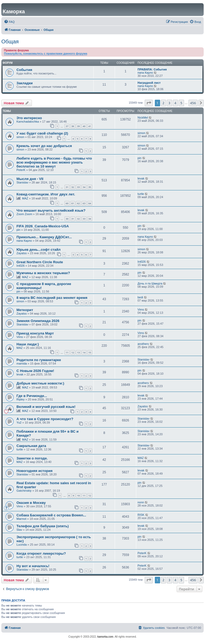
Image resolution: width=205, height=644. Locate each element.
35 (90, 187)
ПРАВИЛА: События (152, 69)
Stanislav (22, 182)
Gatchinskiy (24, 491)
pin (140, 158)
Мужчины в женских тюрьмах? (43, 273)
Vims (141, 310)
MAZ (25, 198)
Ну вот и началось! (33, 566)
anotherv (143, 344)
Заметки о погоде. (32, 458)
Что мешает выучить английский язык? (51, 210)
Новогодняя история (35, 471)
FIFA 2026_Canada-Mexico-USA (43, 226)
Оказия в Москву (31, 503)
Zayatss (22, 253)
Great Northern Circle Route (40, 262)
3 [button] (169, 103)
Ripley (21, 399)
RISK (141, 515)
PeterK (21, 170)
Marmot (21, 519)
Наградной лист (149, 83)
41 (90, 126)
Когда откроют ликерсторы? (41, 553)
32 (73, 187)
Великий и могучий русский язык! (46, 407)
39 (78, 126)
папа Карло (145, 73)
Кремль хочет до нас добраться (44, 146)
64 (90, 203)
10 (78, 495)
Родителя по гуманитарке (39, 360)
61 (73, 203)
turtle (141, 194)
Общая (10, 41)
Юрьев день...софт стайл (39, 250)
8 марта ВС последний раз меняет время (52, 298)
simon (20, 137)
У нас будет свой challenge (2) (42, 133)
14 (84, 352)
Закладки (25, 83)
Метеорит (25, 310)
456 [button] (193, 103)
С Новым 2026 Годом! (35, 371)
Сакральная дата (31, 446)
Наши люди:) (28, 344)
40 (84, 126)
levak (141, 178)
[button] (149, 103)
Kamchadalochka (28, 122)
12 (73, 352)
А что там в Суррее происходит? (45, 419)
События (24, 70)
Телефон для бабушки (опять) (43, 526)
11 (67, 352)
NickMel (143, 118)
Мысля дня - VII (30, 179)
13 (78, 352)
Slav (19, 530)
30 (67, 219)
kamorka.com (105, 637)
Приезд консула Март (35, 333)
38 (73, 126)
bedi (140, 297)
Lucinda (22, 545)
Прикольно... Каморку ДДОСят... (44, 237)
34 (84, 187)
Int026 (21, 266)
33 (78, 187)
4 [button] (175, 103)
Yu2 (19, 423)
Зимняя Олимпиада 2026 (38, 321)
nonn (141, 502)
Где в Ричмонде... (32, 396)
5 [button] (181, 103)
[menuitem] (9, 22)
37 (67, 126)
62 (78, 203)
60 (67, 203)
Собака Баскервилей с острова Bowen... (51, 515)
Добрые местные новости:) (40, 383)
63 (84, 203)
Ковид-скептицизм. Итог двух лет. (46, 194)
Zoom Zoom (24, 214)
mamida (22, 363)
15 (90, 352)
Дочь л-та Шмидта (150, 283)
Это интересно (29, 118)
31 (67, 187)
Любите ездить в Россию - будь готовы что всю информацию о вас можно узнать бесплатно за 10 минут (54, 162)
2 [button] (163, 103)
